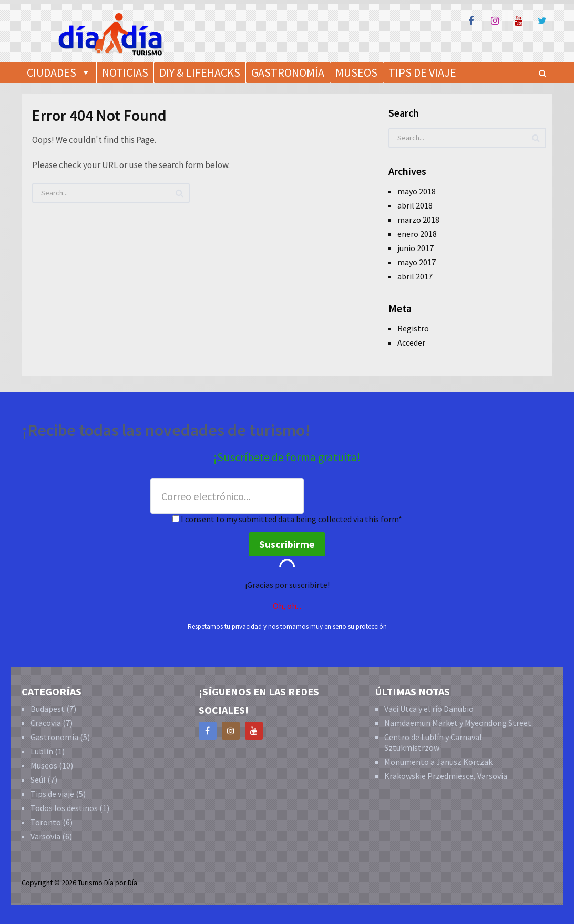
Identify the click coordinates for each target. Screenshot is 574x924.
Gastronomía (288, 72)
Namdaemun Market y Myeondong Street (458, 723)
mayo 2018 (417, 191)
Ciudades (52, 72)
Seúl (38, 780)
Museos (356, 72)
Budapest (48, 709)
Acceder (411, 342)
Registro (413, 328)
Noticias (125, 72)
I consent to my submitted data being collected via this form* (287, 519)
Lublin (42, 751)
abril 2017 (415, 276)
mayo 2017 (417, 262)
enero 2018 (417, 234)
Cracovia (46, 723)
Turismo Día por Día (107, 883)
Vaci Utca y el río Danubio (429, 709)
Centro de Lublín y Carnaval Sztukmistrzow (433, 742)
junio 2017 (416, 248)
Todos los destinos (64, 808)
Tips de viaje (52, 794)
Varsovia (45, 836)
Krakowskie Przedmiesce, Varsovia (446, 776)
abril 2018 (415, 205)
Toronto (46, 822)
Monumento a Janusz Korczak (438, 762)
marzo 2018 (418, 220)
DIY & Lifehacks (200, 72)
